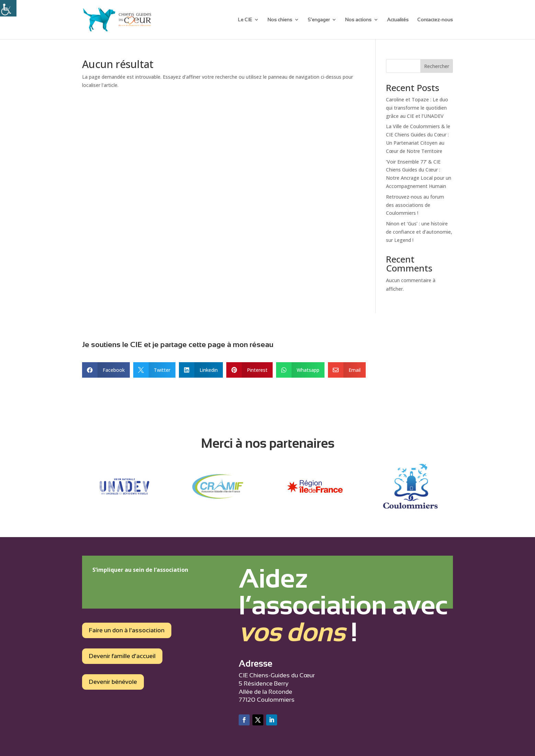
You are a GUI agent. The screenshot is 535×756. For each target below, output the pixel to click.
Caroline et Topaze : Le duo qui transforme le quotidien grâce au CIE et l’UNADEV (417, 108)
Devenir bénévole (113, 682)
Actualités (398, 20)
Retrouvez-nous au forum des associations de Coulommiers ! (415, 205)
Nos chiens (280, 20)
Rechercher (437, 66)
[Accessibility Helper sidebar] (8, 8)
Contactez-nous (435, 20)
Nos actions (358, 20)
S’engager (319, 20)
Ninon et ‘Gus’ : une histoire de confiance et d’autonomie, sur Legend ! (419, 232)
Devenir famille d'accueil (122, 656)
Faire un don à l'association (127, 630)
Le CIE (245, 20)
